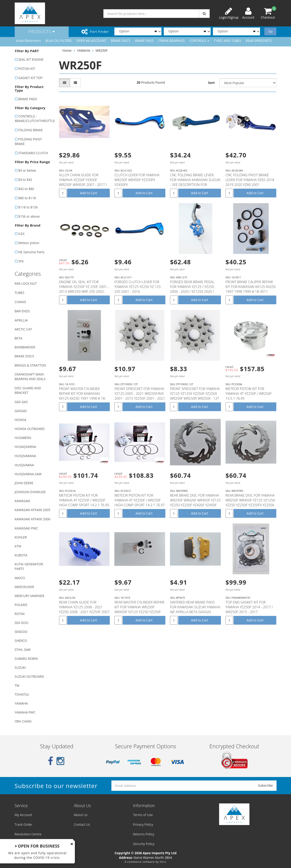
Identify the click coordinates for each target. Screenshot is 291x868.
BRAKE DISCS (121, 41)
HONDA (21, 420)
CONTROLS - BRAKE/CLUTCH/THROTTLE (35, 118)
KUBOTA (21, 555)
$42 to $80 (26, 189)
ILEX (21, 234)
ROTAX (20, 614)
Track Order (24, 824)
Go (270, 31)
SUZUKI (20, 667)
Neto (163, 862)
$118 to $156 (28, 207)
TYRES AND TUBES (227, 41)
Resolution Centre (28, 834)
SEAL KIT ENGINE (31, 59)
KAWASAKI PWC (26, 528)
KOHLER (21, 537)
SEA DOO (22, 623)
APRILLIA (21, 320)
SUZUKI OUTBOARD (30, 676)
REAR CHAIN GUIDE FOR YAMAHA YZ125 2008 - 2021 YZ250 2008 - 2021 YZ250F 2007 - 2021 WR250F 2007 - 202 (84, 609)
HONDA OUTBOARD (30, 429)
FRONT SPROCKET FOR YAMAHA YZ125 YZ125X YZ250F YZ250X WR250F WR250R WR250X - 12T (195, 393)
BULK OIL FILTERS (59, 41)
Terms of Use (143, 815)
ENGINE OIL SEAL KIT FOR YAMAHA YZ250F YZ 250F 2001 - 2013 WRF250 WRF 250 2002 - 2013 (84, 289)
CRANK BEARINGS (172, 41)
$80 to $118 (27, 198)
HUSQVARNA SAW (28, 474)
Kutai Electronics (28, 41)
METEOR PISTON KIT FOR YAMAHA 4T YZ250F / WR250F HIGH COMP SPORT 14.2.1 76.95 (84, 500)
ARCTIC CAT (23, 329)
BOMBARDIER (25, 347)
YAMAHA (21, 703)
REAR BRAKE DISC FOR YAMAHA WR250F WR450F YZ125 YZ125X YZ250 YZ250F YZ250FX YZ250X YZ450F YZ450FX (250, 502)
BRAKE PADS (144, 41)
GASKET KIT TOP (30, 78)
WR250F (102, 50)
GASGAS (21, 411)
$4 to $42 (25, 180)
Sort (211, 83)
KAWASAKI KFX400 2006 (32, 519)
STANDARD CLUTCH (33, 153)
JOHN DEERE (24, 483)
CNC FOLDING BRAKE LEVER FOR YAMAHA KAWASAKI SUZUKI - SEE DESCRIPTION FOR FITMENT (195, 182)
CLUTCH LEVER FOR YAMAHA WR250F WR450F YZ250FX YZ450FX (137, 180)
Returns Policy (144, 834)
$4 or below (27, 170)
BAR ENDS (22, 311)
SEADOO (21, 632)
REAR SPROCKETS (259, 41)
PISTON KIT (27, 69)
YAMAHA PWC (25, 712)
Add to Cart (88, 193)
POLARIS (21, 605)
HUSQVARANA (25, 456)
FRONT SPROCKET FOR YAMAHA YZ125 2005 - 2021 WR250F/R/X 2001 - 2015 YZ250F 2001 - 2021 (140, 393)
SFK (21, 261)
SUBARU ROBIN (26, 659)
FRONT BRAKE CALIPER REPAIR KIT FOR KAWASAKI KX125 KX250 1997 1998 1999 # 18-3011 (251, 287)
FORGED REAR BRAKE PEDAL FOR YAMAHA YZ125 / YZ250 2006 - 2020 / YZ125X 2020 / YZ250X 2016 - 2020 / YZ (192, 289)
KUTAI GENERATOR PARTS (29, 566)
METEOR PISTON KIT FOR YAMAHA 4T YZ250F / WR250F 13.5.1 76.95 (249, 393)
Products (42, 31)
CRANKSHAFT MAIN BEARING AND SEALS (30, 377)
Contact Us (82, 824)
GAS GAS (21, 402)
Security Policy (144, 844)
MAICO (20, 578)
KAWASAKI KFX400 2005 (32, 510)
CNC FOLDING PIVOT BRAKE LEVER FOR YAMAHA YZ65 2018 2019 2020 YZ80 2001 (250, 180)
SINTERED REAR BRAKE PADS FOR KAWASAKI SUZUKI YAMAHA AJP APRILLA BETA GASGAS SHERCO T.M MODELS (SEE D (195, 609)
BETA (18, 338)
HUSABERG (23, 438)
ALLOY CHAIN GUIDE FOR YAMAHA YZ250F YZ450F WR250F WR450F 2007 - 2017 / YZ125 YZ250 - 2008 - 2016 (83, 182)
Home (67, 50)
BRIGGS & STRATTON (30, 365)
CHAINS (20, 302)
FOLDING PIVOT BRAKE (28, 141)
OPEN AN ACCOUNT (91, 41)
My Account (23, 815)
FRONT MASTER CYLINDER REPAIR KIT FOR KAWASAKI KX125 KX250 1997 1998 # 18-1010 (83, 396)
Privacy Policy (143, 824)
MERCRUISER (24, 587)
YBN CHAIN (23, 721)
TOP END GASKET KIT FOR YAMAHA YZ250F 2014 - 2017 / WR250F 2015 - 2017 (249, 607)
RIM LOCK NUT (26, 283)
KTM (18, 546)
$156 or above (29, 216)
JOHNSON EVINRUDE (30, 492)
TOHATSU (22, 694)
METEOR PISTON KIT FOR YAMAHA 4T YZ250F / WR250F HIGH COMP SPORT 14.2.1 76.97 (140, 500)
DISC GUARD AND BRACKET (28, 390)
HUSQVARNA (24, 465)
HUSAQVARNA (25, 447)
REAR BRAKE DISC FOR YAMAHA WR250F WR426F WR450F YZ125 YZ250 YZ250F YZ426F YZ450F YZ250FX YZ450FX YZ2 (195, 502)
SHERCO (21, 641)
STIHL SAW (23, 650)
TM (17, 685)
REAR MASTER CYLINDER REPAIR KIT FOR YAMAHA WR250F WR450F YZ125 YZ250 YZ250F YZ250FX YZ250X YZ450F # (139, 609)
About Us (81, 815)
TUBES (20, 293)
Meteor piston (29, 243)
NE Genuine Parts (31, 252)
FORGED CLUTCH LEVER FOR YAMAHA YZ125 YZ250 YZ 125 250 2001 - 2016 (137, 287)
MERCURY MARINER (30, 596)
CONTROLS (199, 41)
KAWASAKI (23, 501)
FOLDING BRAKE (31, 130)
